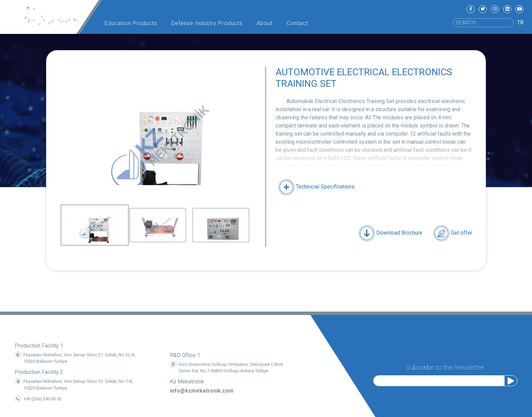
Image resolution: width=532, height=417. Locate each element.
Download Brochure (391, 233)
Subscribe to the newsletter (445, 367)
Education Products (131, 23)
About (264, 23)
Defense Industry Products (207, 23)
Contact (297, 23)
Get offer (453, 233)
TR (520, 23)
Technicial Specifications (316, 187)
